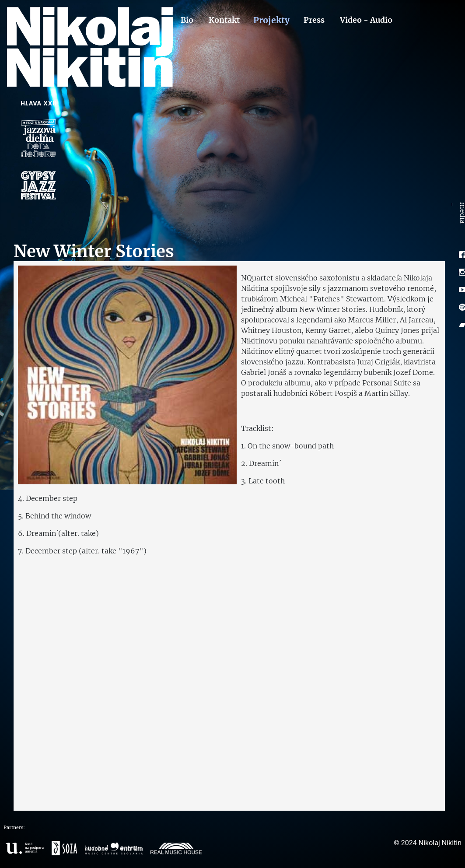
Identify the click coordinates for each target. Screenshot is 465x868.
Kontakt (224, 20)
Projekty (272, 20)
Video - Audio (366, 20)
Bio (187, 20)
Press (314, 20)
